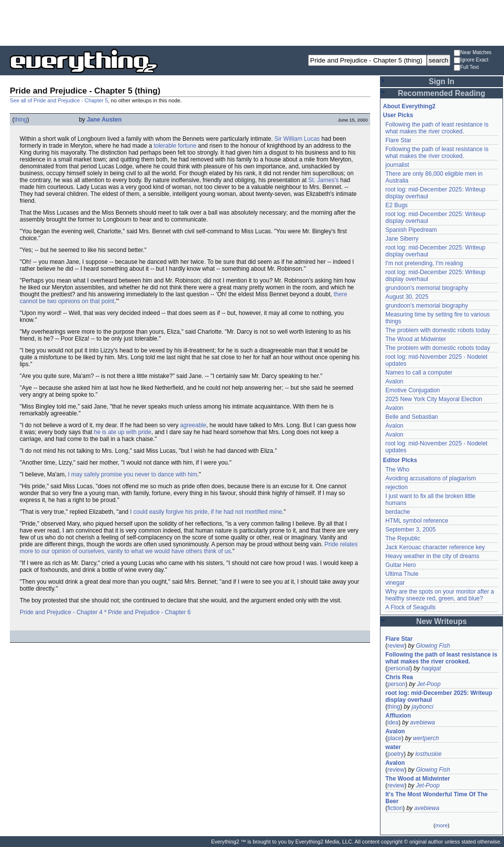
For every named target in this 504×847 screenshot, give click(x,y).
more (441, 825)
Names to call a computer (419, 373)
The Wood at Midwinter (416, 339)
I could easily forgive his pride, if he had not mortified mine (206, 512)
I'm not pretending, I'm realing (424, 263)
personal (399, 668)
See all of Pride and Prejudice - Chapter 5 (59, 100)
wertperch (426, 738)
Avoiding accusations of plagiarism (431, 478)
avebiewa (423, 722)
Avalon (394, 381)
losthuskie (428, 754)
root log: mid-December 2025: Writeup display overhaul (439, 696)
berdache (398, 512)
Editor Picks (400, 460)
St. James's (323, 180)
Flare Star (398, 140)
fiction (395, 808)
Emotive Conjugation (413, 390)
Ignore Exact (471, 60)
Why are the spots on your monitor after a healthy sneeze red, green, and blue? (440, 595)
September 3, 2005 (410, 530)
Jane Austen (104, 120)
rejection (396, 487)
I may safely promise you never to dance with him (133, 474)
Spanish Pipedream (411, 230)
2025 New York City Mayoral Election (434, 399)
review (396, 646)
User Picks (398, 115)
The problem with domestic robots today (438, 330)
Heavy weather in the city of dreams (432, 556)
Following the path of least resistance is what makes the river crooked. (437, 128)
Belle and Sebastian (412, 417)
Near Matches (472, 53)
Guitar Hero (401, 565)
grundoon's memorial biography (427, 288)
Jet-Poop (429, 684)
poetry (395, 754)
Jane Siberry (402, 239)
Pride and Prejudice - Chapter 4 (61, 612)
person (396, 684)
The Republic (403, 538)
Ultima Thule (402, 574)
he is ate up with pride (123, 432)
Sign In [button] (441, 81)
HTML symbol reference (417, 521)
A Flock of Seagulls (410, 607)
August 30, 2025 (407, 297)
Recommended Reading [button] (441, 93)
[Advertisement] (252, 22)
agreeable (193, 425)
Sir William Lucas (297, 139)
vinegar (395, 583)
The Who (397, 470)
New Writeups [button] (442, 621)
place (394, 738)
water (393, 747)
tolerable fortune (175, 146)
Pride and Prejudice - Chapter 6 (149, 612)
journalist (397, 165)
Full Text (466, 68)
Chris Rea (399, 677)
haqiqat (431, 668)
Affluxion (398, 716)
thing (21, 120)
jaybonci (422, 707)
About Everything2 (409, 106)
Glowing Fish (433, 646)
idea (393, 722)
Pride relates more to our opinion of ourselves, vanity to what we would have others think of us (189, 548)
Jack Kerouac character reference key (435, 547)
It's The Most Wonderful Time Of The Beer (437, 798)
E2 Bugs (396, 205)
